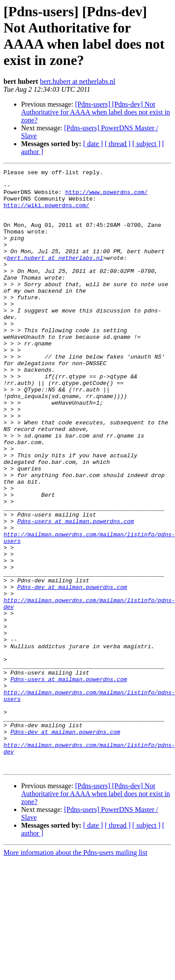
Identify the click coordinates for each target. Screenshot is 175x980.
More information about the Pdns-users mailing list (75, 972)
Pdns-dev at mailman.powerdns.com (72, 671)
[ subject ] (146, 144)
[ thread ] (118, 144)
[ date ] (93, 144)
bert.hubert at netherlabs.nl (78, 81)
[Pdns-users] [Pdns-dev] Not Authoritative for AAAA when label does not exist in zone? (96, 112)
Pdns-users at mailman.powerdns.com (75, 592)
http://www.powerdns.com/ (106, 197)
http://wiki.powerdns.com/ (46, 213)
